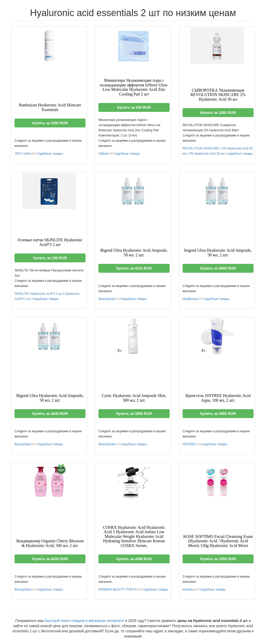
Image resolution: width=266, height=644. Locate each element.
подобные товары (50, 154)
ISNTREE (189, 444)
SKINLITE (21, 294)
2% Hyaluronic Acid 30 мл (207, 154)
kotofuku (188, 590)
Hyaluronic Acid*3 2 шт (47, 294)
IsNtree (103, 154)
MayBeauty (190, 299)
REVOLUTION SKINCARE (201, 148)
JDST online (23, 154)
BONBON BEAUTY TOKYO (118, 590)
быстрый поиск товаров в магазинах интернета (84, 621)
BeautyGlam (107, 299)
